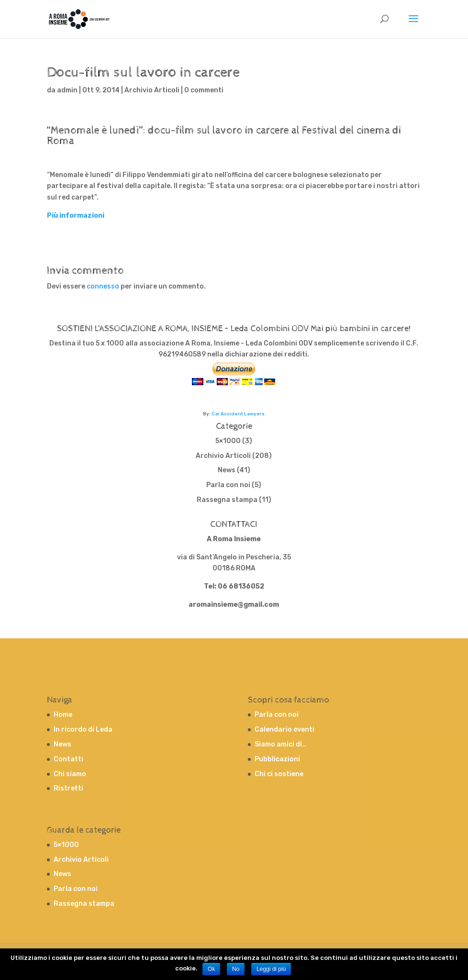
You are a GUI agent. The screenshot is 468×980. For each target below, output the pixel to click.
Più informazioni (76, 216)
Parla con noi (228, 485)
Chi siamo (70, 774)
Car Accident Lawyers (238, 414)
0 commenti (204, 90)
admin (67, 90)
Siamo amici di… (281, 744)
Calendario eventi (284, 729)
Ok (211, 969)
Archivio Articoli (152, 90)
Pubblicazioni (277, 759)
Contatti (68, 759)
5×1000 (228, 441)
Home (63, 715)
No (236, 969)
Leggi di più (271, 969)
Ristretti (68, 788)
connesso (103, 286)
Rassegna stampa (227, 500)
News (227, 470)
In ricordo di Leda (83, 729)
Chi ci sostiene (279, 774)
